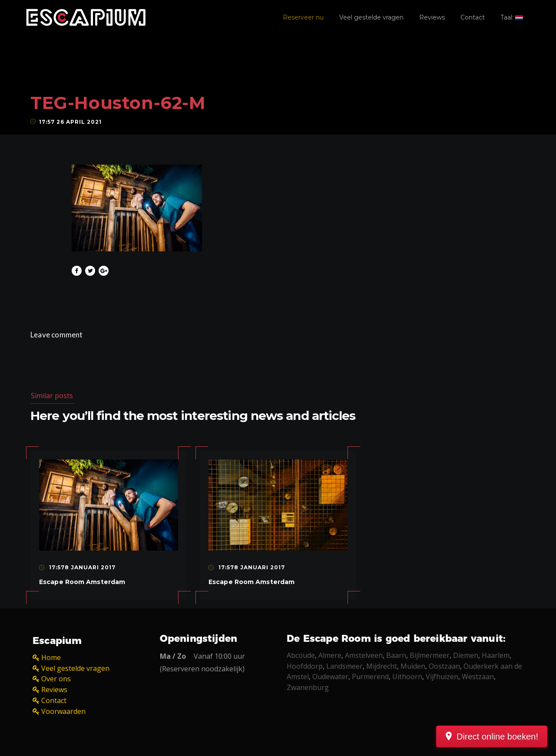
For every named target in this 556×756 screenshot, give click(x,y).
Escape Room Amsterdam (82, 582)
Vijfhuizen (442, 677)
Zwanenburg (308, 687)
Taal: (512, 17)
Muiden (413, 666)
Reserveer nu (303, 17)
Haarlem (496, 655)
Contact (473, 17)
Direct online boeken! (497, 736)
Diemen (466, 655)
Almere (330, 655)
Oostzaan (444, 666)
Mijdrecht (382, 666)
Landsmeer (344, 666)
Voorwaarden (63, 711)
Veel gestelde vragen (371, 17)
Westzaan (478, 677)
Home (51, 657)
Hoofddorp (305, 666)
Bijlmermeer (430, 655)
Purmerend (370, 677)
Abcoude (301, 655)
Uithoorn (407, 677)
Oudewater (330, 677)
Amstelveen (364, 655)
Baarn (396, 655)
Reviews (432, 17)
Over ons (56, 679)
